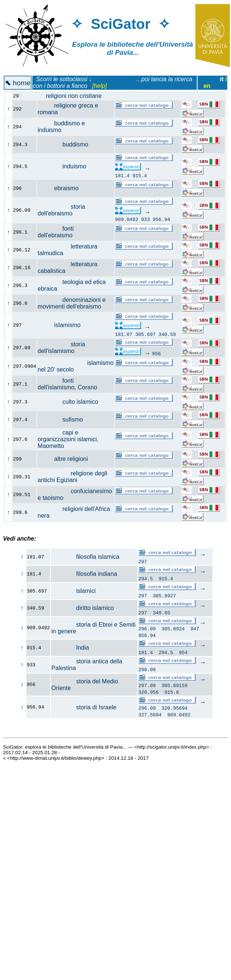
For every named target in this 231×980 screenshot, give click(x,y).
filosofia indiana (84, 574)
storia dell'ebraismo (61, 210)
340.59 (167, 334)
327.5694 (150, 718)
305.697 (145, 334)
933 (145, 219)
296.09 (147, 630)
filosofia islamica (85, 557)
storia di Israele (84, 710)
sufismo (64, 420)
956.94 (161, 219)
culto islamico (72, 402)
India (70, 649)
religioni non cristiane (74, 96)
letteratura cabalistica (67, 268)
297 (142, 561)
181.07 (124, 334)
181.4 (122, 175)
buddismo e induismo (61, 127)
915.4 (140, 175)
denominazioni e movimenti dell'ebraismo (73, 303)
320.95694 (175, 711)
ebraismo (62, 188)
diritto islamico (82, 608)
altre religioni (67, 459)
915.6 (172, 694)
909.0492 (127, 219)
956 (157, 353)
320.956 (148, 694)
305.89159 (175, 687)
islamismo (63, 325)
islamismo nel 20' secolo (75, 366)
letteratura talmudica (67, 250)
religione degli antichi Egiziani (72, 477)
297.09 (147, 687)
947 (195, 630)
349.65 (162, 613)
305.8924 (173, 630)
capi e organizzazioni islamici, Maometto (68, 439)
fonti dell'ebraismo (59, 232)
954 (183, 653)
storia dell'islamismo (61, 348)
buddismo (67, 144)
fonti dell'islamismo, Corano (71, 384)
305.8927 (165, 595)
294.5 (145, 578)
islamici (73, 591)
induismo (66, 166)
